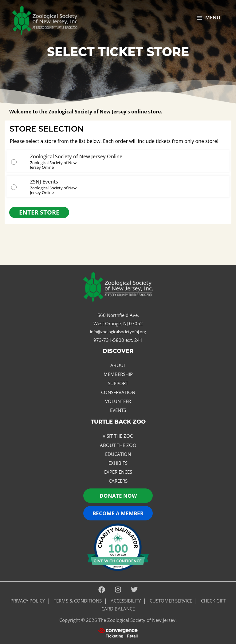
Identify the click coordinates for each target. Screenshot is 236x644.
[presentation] (118, 633)
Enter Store (39, 212)
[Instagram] (118, 590)
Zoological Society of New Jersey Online (76, 156)
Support (118, 383)
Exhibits (118, 463)
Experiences (118, 472)
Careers (118, 481)
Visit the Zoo (118, 436)
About (118, 365)
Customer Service (171, 601)
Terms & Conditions (78, 601)
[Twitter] (134, 590)
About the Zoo (118, 445)
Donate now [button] (118, 496)
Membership (118, 374)
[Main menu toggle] (208, 18)
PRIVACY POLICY (28, 601)
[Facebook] (102, 590)
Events (118, 410)
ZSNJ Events (44, 182)
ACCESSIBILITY (126, 601)
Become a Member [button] (118, 513)
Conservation (118, 392)
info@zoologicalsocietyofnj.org (118, 332)
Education (118, 454)
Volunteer (118, 401)
